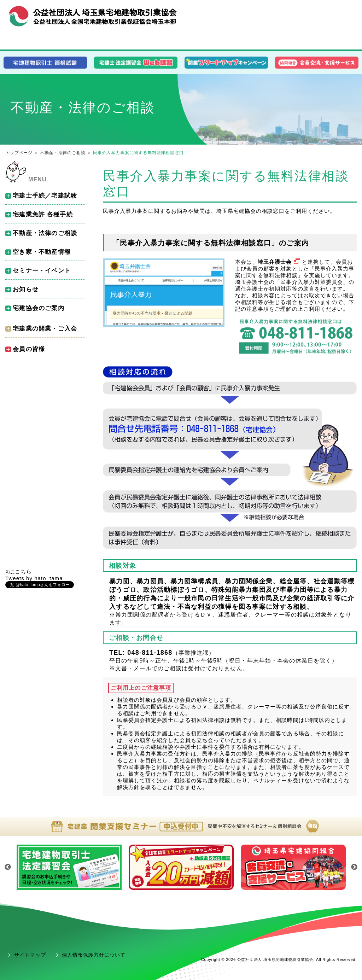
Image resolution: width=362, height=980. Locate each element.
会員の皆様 (302, 41)
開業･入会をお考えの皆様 (181, 41)
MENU (37, 179)
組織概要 (289, 13)
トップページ (19, 153)
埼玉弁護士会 (280, 262)
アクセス (343, 13)
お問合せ (316, 13)
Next (354, 867)
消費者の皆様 (60, 42)
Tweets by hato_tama (34, 578)
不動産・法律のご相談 (63, 153)
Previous (8, 867)
